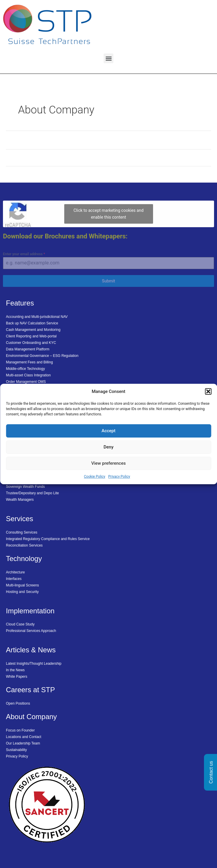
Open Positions (18, 703)
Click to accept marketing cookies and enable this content (108, 214)
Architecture (15, 572)
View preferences (108, 463)
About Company (31, 717)
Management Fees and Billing (29, 362)
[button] (208, 391)
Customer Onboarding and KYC (31, 343)
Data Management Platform (28, 349)
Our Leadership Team (23, 743)
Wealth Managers (20, 500)
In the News (15, 670)
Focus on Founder (20, 730)
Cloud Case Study (20, 624)
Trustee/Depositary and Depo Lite (32, 493)
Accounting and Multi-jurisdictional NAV (37, 317)
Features (20, 303)
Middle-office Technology (25, 369)
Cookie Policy (95, 477)
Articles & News (31, 650)
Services (20, 519)
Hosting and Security (22, 592)
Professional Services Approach (31, 631)
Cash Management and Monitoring (33, 330)
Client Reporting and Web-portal (31, 336)
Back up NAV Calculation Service (32, 323)
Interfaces (14, 579)
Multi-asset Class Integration (28, 375)
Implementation (30, 611)
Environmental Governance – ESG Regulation (42, 356)
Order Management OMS (26, 382)
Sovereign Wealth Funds (25, 487)
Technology (24, 559)
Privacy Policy (119, 477)
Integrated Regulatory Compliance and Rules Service (48, 539)
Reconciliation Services (24, 545)
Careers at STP (30, 690)
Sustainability (16, 750)
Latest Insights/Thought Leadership (34, 664)
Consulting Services (22, 532)
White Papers (17, 677)
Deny (109, 447)
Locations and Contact (24, 737)
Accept (108, 431)
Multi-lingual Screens (22, 585)
